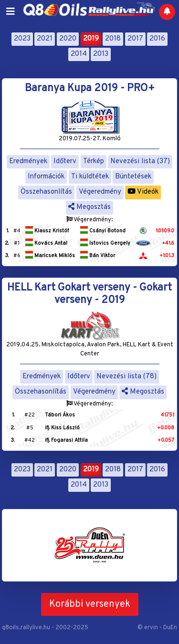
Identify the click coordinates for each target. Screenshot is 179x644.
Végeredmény (100, 192)
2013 (101, 54)
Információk (46, 177)
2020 (68, 39)
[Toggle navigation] (11, 12)
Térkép (94, 161)
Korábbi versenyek (90, 604)
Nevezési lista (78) (126, 377)
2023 (22, 39)
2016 (157, 39)
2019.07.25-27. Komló (90, 139)
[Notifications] (167, 12)
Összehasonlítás (46, 192)
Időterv (65, 161)
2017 (135, 39)
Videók (143, 192)
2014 (79, 54)
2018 (113, 39)
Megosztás (89, 207)
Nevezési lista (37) (140, 161)
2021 (45, 39)
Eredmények (28, 161)
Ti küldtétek (90, 177)
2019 (91, 39)
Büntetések (133, 177)
